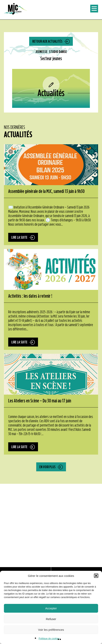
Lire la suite (19, 238)
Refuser (51, 619)
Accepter (51, 608)
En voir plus (47, 467)
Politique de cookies (49, 639)
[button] (96, 576)
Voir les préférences (51, 630)
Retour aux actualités (47, 41)
